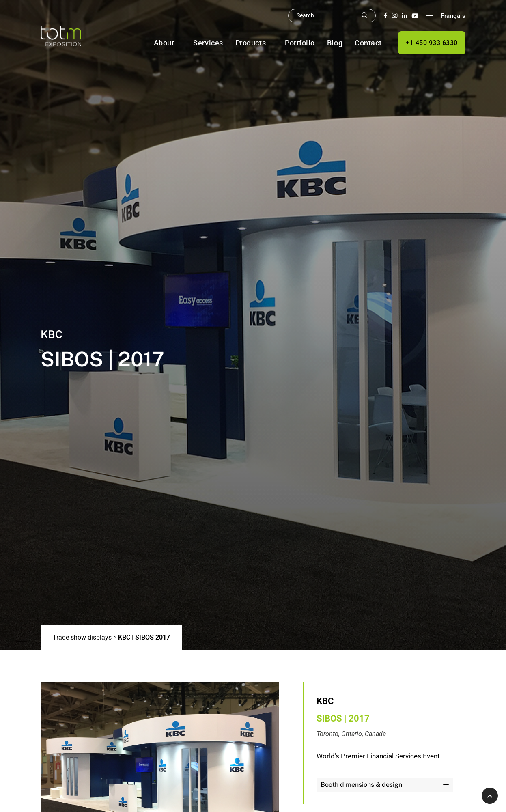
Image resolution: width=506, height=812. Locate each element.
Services (208, 43)
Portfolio (300, 43)
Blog (335, 43)
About (164, 43)
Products (251, 43)
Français (453, 16)
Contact (368, 43)
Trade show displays (82, 637)
